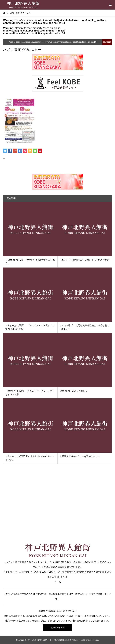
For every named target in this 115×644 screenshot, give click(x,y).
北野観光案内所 (58, 628)
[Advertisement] (58, 508)
